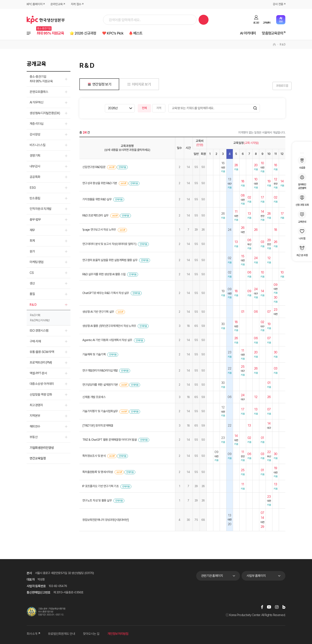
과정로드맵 (275, 86)
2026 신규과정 (86, 33)
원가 (32, 251)
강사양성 (35, 134)
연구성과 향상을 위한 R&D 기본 (100, 183)
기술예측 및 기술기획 (94, 354)
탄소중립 (35, 198)
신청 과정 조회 (302, 200)
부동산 (34, 437)
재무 (32, 230)
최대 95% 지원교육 (50, 33)
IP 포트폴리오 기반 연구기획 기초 (101, 486)
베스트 (139, 33)
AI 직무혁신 (37, 103)
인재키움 (122, 167)
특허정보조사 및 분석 (94, 456)
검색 (204, 20)
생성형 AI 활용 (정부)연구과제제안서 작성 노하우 (109, 326)
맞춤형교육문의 (273, 33)
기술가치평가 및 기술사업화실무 (100, 411)
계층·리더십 (37, 124)
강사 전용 (278, 4)
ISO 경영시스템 (39, 331)
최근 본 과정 (302, 250)
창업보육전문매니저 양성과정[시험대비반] (106, 520)
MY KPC (302, 148)
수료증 (302, 163)
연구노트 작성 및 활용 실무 (97, 500)
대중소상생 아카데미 (42, 384)
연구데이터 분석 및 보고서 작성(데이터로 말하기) (109, 244)
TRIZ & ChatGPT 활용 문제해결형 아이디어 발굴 (110, 440)
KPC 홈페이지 (35, 4)
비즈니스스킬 (38, 145)
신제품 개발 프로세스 (94, 397)
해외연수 (35, 426)
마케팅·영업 (37, 262)
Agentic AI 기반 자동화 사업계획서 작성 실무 (107, 340)
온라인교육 (57, 4)
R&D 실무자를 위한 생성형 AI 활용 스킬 (104, 274)
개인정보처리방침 (118, 634)
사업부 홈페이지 (256, 576)
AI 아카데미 (248, 33)
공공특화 (35, 177)
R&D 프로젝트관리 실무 (95, 215)
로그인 (256, 23)
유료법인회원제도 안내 (61, 634)
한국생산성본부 (46, 20)
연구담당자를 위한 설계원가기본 (100, 385)
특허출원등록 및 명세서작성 (98, 472)
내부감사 (35, 166)
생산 (32, 283)
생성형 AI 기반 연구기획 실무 (98, 312)
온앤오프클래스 (39, 92)
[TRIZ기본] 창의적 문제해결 (98, 426)
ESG (33, 188)
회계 (32, 241)
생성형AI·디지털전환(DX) (45, 113)
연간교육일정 (38, 458)
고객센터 (267, 23)
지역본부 (35, 416)
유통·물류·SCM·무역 (42, 352)
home (274, 45)
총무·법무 (35, 220)
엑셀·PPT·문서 (38, 373)
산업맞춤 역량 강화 (41, 395)
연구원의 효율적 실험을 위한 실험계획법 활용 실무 (110, 260)
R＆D (283, 45)
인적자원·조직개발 (40, 209)
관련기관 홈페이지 (212, 576)
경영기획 (35, 156)
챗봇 (281, 20)
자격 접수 (76, 4)
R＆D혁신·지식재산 (40, 321)
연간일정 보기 (99, 84)
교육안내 (302, 217)
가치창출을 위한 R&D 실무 (97, 200)
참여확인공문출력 (302, 181)
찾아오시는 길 (91, 634)
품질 (32, 294)
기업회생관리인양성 (42, 448)
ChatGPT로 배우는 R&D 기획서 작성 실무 (106, 293)
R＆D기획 (35, 315)
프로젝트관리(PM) (41, 363)
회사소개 (33, 634)
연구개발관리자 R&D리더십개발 (100, 371)
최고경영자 (36, 405)
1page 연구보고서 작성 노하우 (99, 230)
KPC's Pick (116, 33)
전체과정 (29, 33)
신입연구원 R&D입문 (94, 167)
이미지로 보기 (138, 84)
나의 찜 (302, 233)
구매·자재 (35, 341)
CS (32, 273)
